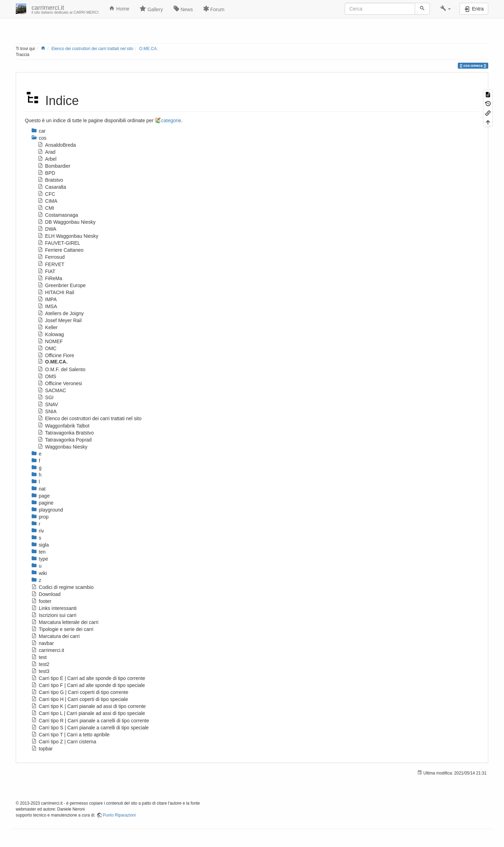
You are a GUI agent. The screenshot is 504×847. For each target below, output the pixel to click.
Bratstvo (50, 180)
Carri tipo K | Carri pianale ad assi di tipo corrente (88, 706)
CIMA (47, 201)
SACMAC (52, 390)
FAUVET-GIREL (59, 243)
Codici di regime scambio (62, 587)
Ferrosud (51, 257)
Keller (48, 327)
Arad (46, 152)
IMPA (47, 299)
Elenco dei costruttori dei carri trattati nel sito (92, 49)
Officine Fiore (56, 355)
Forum (214, 9)
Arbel (47, 159)
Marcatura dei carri (55, 636)
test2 (40, 664)
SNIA (47, 411)
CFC (46, 194)
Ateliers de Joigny (61, 313)
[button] (446, 9)
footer (41, 601)
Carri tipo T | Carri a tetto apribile (70, 735)
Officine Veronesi (60, 383)
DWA (47, 229)
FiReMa (50, 278)
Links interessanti (54, 608)
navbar (43, 643)
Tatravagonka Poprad (65, 440)
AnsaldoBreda (57, 145)
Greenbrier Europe (62, 285)
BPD (46, 173)
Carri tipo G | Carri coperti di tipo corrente (80, 692)
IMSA (47, 306)
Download (46, 594)
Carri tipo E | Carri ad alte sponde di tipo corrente (88, 678)
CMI (46, 208)
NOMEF (50, 341)
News (183, 9)
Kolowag (51, 334)
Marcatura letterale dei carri (65, 622)
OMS (47, 376)
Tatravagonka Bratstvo (66, 433)
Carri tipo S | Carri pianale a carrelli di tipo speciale (90, 728)
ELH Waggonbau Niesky (68, 236)
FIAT (46, 271)
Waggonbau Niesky (62, 447)
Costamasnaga (58, 215)
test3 (40, 671)
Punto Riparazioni (119, 815)
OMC (47, 348)
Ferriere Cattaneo (61, 250)
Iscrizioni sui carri (54, 615)
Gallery (151, 9)
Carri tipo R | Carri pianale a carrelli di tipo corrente (90, 721)
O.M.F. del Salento (61, 369)
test (39, 657)
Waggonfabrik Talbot (64, 426)
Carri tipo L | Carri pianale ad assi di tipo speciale (88, 713)
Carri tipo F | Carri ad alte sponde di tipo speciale (88, 685)
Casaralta (52, 187)
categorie (171, 120)
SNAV (48, 404)
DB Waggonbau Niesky (66, 222)
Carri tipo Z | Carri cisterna (64, 742)
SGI (45, 397)
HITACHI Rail (56, 292)
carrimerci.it (48, 650)
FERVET (51, 264)
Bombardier (54, 166)
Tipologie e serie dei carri (62, 629)
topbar (42, 749)
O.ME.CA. (148, 49)
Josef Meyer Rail (59, 320)
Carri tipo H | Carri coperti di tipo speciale (80, 699)
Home (119, 8)
